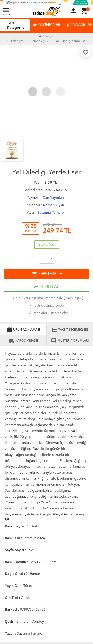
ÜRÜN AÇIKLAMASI (23, 330)
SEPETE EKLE (47, 274)
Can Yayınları (53, 198)
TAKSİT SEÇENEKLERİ (70, 330)
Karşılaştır (74, 298)
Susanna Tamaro (51, 213)
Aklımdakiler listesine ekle (47, 313)
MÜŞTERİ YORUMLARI (70, 341)
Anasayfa (47, 36)
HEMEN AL (47, 287)
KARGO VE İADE (23, 341)
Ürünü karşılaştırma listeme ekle (36, 298)
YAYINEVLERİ (47, 25)
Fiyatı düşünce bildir (46, 306)
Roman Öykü (54, 205)
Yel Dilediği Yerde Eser (71, 41)
